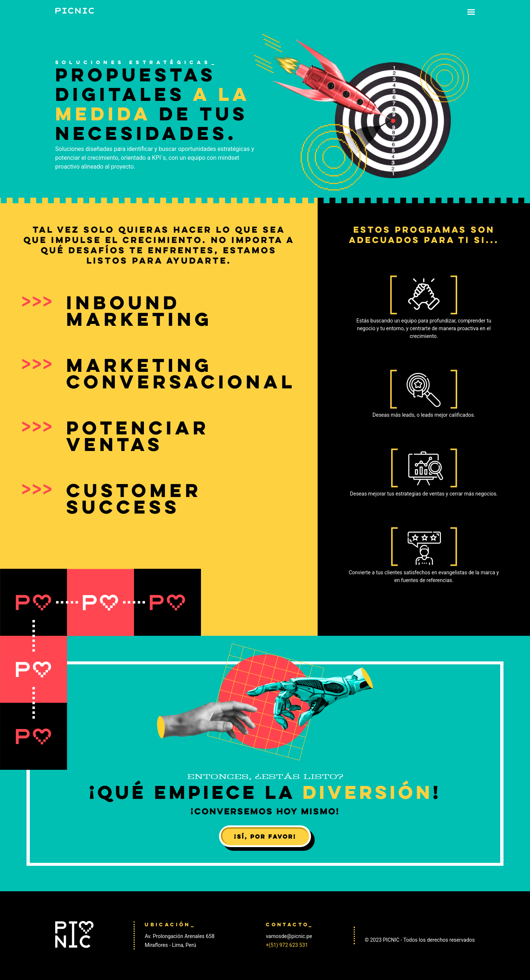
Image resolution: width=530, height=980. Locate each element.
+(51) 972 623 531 (287, 945)
